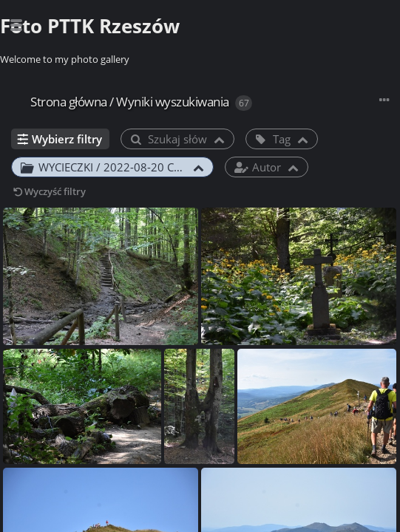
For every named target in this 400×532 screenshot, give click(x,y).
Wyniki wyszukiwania (173, 102)
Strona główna (69, 102)
